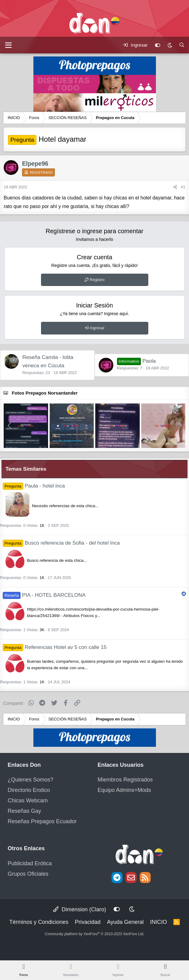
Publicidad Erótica (30, 863)
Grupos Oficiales (28, 874)
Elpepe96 (35, 164)
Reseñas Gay (24, 811)
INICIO (159, 922)
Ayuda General (125, 922)
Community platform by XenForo (95, 934)
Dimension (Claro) (79, 909)
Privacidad (88, 922)
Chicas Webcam (28, 801)
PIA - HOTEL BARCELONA (54, 595)
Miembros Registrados (125, 780)
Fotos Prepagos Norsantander (45, 393)
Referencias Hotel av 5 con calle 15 (65, 647)
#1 (183, 187)
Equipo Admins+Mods (125, 790)
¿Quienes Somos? (30, 780)
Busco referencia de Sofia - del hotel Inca (72, 543)
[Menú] (8, 45)
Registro (97, 280)
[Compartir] (175, 187)
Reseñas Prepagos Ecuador (42, 821)
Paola (136, 361)
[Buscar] (182, 45)
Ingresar (97, 328)
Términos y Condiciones (39, 922)
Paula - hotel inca (45, 486)
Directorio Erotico (29, 790)
